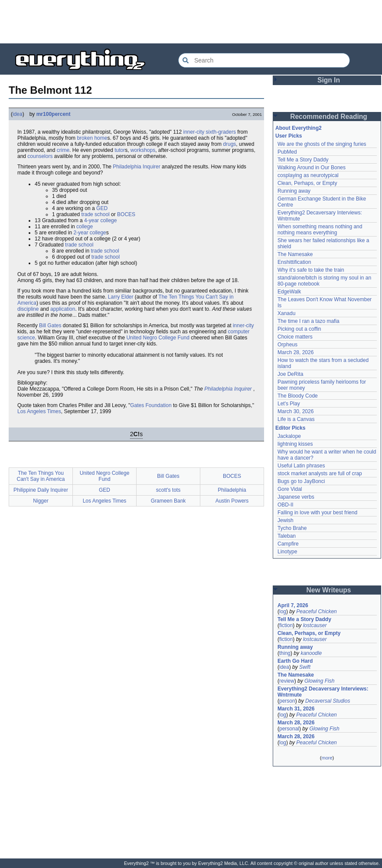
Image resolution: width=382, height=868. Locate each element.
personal (289, 729)
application (63, 309)
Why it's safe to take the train (311, 270)
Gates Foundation (151, 405)
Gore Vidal (290, 489)
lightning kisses (295, 444)
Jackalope (289, 436)
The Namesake (295, 254)
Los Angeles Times (39, 411)
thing (285, 653)
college (85, 227)
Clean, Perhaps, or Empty (307, 183)
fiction (286, 625)
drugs (229, 144)
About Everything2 (299, 128)
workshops (143, 150)
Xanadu (286, 313)
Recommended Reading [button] (329, 117)
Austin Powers (232, 501)
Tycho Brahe (292, 528)
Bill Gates (50, 325)
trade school (95, 214)
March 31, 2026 (296, 709)
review (287, 681)
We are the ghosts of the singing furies (322, 144)
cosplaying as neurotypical (308, 175)
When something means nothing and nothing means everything (320, 230)
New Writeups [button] (329, 590)
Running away (294, 191)
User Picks (289, 136)
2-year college (90, 233)
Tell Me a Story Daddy (303, 160)
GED (102, 208)
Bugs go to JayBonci (301, 481)
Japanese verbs (296, 497)
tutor (120, 150)
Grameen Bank (168, 501)
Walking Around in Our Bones (312, 168)
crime (63, 150)
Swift (305, 667)
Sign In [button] (329, 80)
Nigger (41, 501)
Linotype (287, 552)
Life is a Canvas (296, 419)
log (283, 612)
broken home (92, 138)
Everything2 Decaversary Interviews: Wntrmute (323, 692)
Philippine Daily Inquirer (41, 490)
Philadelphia (232, 490)
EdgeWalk (289, 292)
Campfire (288, 544)
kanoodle (311, 653)
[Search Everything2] (264, 60)
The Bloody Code (298, 396)
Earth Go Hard (295, 661)
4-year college (100, 220)
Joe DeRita (290, 374)
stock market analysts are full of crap (320, 473)
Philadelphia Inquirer (136, 167)
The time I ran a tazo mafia (309, 321)
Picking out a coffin (299, 329)
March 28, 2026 (295, 352)
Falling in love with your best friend (317, 513)
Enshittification (294, 262)
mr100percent (54, 114)
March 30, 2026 (295, 411)
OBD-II (286, 505)
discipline (28, 309)
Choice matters (295, 337)
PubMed (287, 152)
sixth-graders (221, 132)
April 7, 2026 (293, 605)
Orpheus (287, 345)
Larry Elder (121, 297)
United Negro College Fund (158, 338)
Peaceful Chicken (316, 612)
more (327, 758)
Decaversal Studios (328, 701)
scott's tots (168, 490)
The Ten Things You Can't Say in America (41, 476)
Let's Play (289, 404)
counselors (40, 156)
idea (18, 114)
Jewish (286, 520)
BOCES (126, 214)
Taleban (287, 536)
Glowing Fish (319, 681)
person (287, 701)
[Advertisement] (191, 22)
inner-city (194, 132)
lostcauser (315, 625)
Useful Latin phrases (301, 466)
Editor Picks (290, 428)
